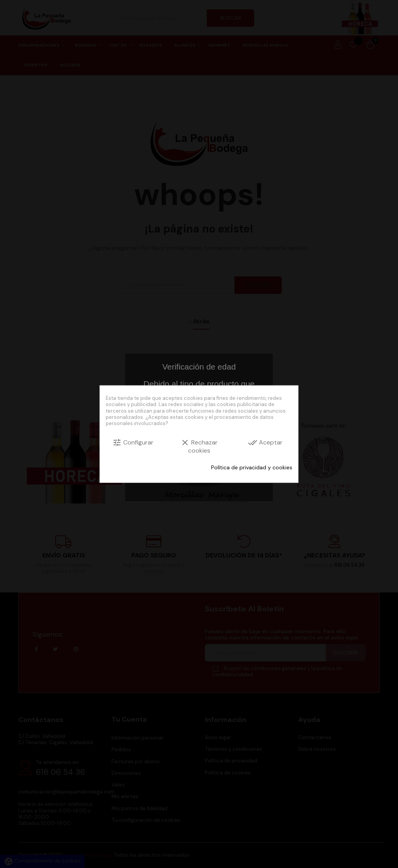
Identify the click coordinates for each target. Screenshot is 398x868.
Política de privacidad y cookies (252, 467)
